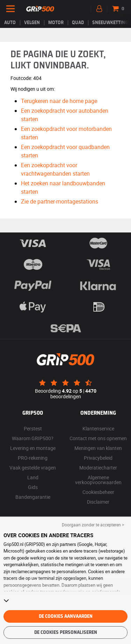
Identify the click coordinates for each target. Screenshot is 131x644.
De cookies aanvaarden (66, 616)
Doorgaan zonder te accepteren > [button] (93, 525)
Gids (33, 487)
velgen (32, 23)
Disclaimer (98, 502)
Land (33, 477)
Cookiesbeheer (98, 492)
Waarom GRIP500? (33, 438)
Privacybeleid (98, 458)
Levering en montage (33, 448)
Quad (78, 23)
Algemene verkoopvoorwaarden (98, 480)
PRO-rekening (33, 458)
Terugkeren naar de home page (59, 101)
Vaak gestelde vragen (33, 468)
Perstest (33, 428)
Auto (10, 23)
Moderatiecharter (98, 468)
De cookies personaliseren (66, 632)
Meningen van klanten (98, 448)
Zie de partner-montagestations (60, 201)
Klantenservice (98, 428)
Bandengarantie (33, 497)
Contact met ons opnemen (98, 438)
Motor (56, 23)
